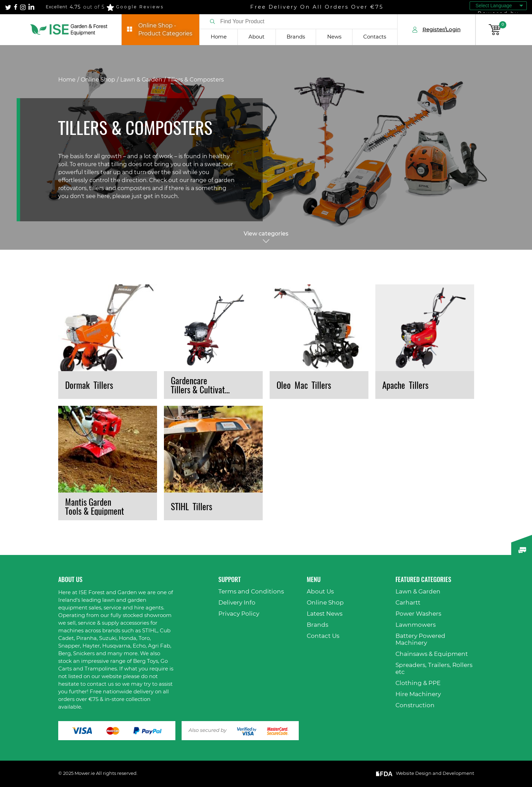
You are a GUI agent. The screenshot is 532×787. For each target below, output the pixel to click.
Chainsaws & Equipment (432, 654)
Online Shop (98, 80)
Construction (415, 705)
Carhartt (408, 603)
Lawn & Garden (141, 80)
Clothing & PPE (418, 683)
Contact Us (323, 636)
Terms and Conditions (251, 592)
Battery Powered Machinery (420, 639)
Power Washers (418, 614)
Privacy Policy (239, 614)
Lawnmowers (416, 625)
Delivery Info (237, 603)
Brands (296, 37)
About (256, 37)
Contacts (375, 37)
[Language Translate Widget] (498, 6)
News (334, 37)
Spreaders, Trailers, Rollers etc (434, 669)
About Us (320, 592)
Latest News (325, 614)
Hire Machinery (418, 694)
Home (219, 37)
